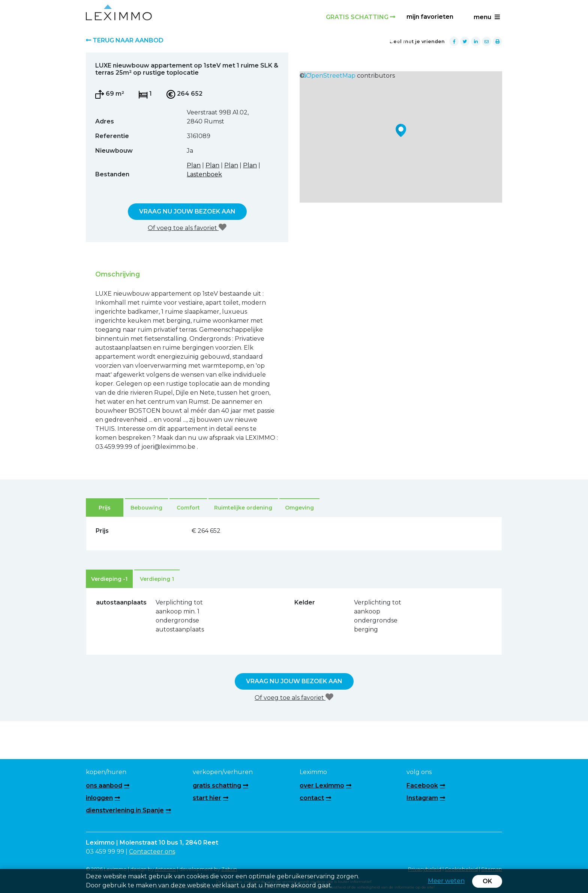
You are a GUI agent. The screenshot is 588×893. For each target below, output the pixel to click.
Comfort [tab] (188, 508)
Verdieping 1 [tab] (157, 579)
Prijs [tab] (105, 508)
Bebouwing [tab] (146, 508)
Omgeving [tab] (299, 508)
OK (487, 881)
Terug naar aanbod (125, 40)
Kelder (305, 602)
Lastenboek (204, 174)
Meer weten (446, 881)
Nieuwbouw (114, 151)
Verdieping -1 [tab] (109, 579)
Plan (194, 165)
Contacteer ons (152, 852)
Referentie (112, 136)
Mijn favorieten (430, 17)
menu (487, 17)
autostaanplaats (110, 602)
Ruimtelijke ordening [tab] (243, 508)
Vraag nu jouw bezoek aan (187, 211)
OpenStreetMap (331, 76)
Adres (105, 121)
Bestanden (112, 174)
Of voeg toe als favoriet (187, 228)
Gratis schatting (361, 17)
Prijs (102, 531)
